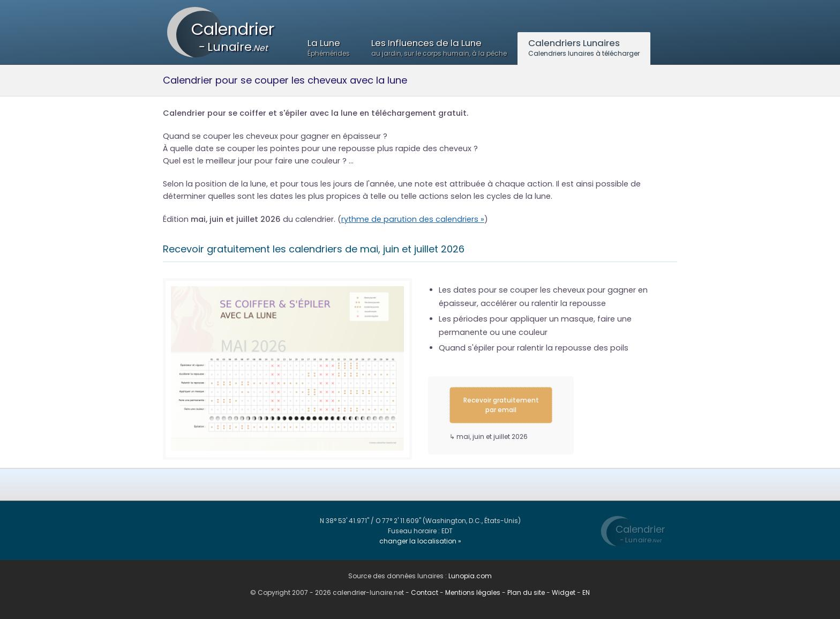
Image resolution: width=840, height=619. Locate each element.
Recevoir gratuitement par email (501, 405)
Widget (564, 592)
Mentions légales (473, 592)
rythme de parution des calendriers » (413, 219)
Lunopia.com (470, 576)
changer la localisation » (420, 541)
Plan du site (526, 592)
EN (586, 592)
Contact (425, 592)
